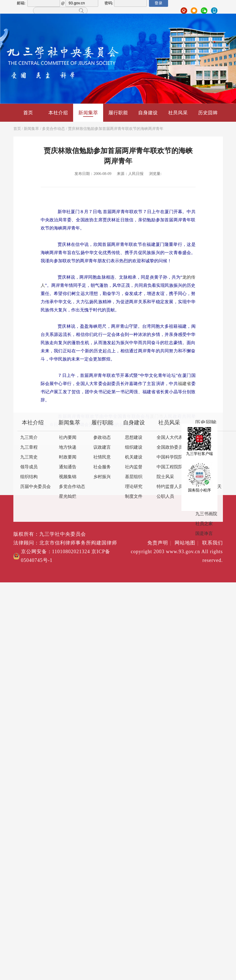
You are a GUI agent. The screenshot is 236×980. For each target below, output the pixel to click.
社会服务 (102, 467)
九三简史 (29, 457)
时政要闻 (68, 457)
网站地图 (188, 543)
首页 (28, 113)
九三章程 (29, 447)
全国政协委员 (170, 447)
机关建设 (134, 457)
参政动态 (102, 438)
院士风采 (165, 477)
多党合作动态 (53, 129)
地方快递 (68, 447)
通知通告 (68, 467)
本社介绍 (58, 113)
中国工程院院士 (172, 467)
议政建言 (102, 447)
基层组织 (134, 477)
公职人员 (165, 497)
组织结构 (29, 477)
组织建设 (134, 447)
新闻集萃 (88, 113)
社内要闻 (68, 438)
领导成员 (29, 467)
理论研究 (134, 487)
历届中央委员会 (35, 487)
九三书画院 (206, 514)
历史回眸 (208, 113)
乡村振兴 (102, 477)
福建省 (185, 384)
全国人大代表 (170, 438)
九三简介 (29, 438)
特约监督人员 (170, 487)
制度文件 (134, 497)
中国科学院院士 (172, 457)
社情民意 (102, 457)
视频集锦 (68, 477)
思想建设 (134, 438)
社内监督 (134, 467)
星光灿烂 (68, 497)
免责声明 (160, 543)
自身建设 (148, 113)
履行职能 (118, 113)
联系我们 (213, 543)
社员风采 (178, 113)
